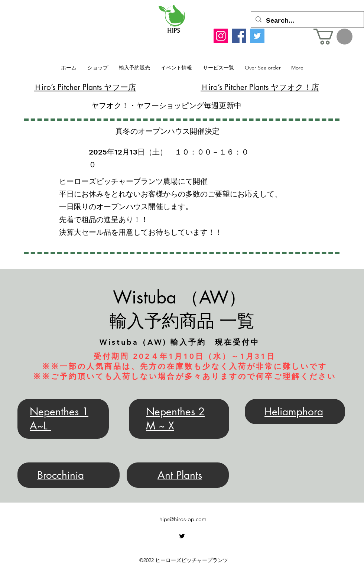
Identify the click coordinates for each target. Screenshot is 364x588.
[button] (333, 37)
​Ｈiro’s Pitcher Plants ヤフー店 (85, 87)
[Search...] (307, 20)
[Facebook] (239, 36)
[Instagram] (221, 36)
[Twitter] (257, 36)
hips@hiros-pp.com (183, 519)
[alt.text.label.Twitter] (182, 536)
